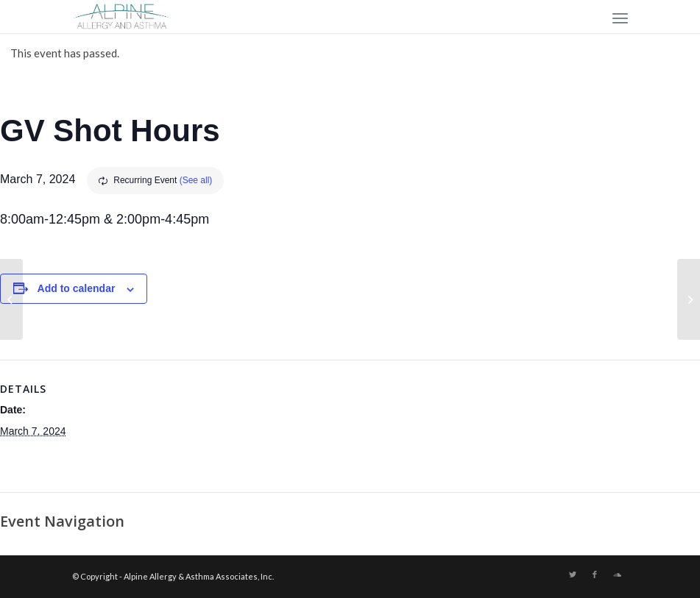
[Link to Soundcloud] (617, 574)
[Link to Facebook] (595, 574)
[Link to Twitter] (573, 574)
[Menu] (620, 17)
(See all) (196, 180)
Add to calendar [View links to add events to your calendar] (77, 288)
